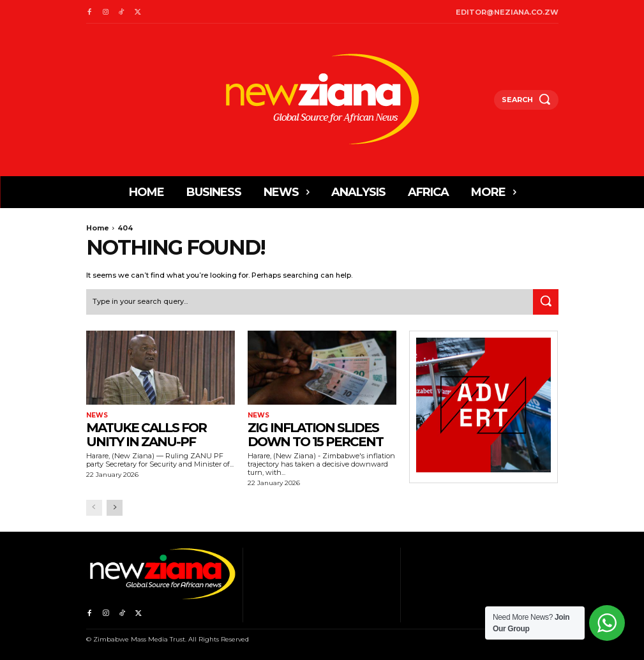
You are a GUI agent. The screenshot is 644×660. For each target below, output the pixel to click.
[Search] (546, 302)
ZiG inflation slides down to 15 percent (315, 434)
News (97, 415)
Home (98, 228)
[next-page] (115, 508)
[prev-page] (94, 508)
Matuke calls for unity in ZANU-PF (146, 434)
